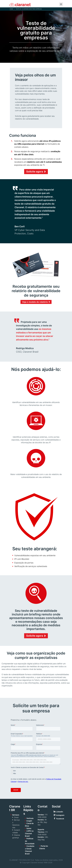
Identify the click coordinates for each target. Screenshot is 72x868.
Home (11, 9)
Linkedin (60, 812)
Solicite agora (35, 172)
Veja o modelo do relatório (35, 302)
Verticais (30, 818)
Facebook (60, 819)
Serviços (16, 815)
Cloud (16, 817)
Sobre (29, 828)
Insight (29, 821)
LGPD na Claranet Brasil (29, 833)
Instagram (60, 815)
